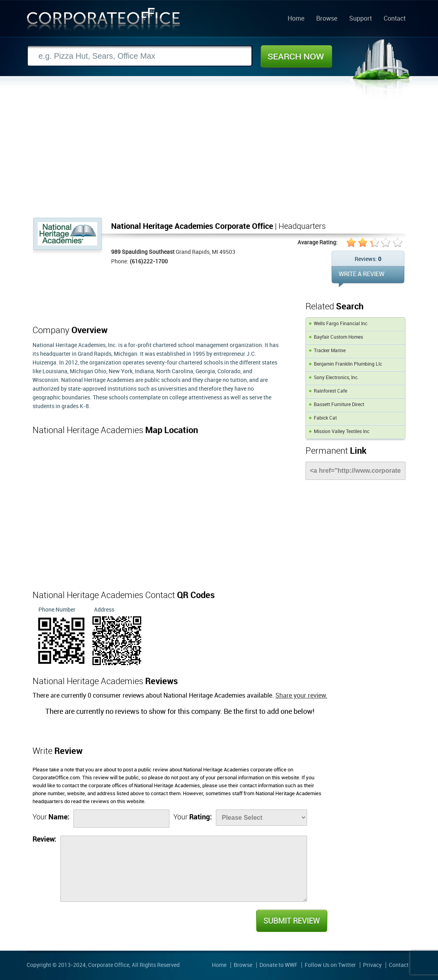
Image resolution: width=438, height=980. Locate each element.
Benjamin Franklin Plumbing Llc (348, 364)
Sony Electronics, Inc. (336, 378)
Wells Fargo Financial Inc (341, 324)
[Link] (355, 471)
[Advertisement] (219, 158)
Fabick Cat (325, 418)
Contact (395, 19)
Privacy (372, 965)
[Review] (184, 869)
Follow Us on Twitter (330, 965)
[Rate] (261, 818)
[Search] (140, 56)
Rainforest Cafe (330, 391)
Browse (327, 19)
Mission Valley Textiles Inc (342, 432)
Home (296, 19)
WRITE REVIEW (368, 277)
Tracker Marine (330, 351)
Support (360, 19)
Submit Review (291, 921)
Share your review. (301, 696)
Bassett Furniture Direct (339, 405)
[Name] (121, 819)
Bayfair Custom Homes (338, 337)
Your (51, 817)
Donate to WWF (279, 965)
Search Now (296, 56)
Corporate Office (104, 21)
